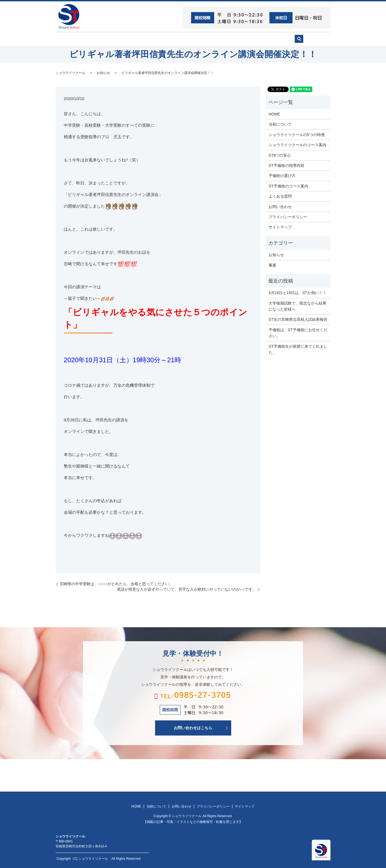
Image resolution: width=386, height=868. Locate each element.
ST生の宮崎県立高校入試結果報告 (298, 319)
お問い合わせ (280, 39)
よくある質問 (280, 196)
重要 (272, 265)
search (315, 41)
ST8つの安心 (98, 39)
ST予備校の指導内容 (286, 165)
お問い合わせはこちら (193, 727)
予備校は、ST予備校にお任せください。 (298, 332)
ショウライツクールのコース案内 (297, 145)
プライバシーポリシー (288, 217)
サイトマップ (280, 227)
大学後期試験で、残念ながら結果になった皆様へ (297, 306)
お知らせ (103, 72)
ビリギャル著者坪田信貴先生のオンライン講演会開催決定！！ (168, 72)
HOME (70, 39)
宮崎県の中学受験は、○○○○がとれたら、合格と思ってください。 (116, 584)
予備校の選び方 (243, 39)
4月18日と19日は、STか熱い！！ (298, 292)
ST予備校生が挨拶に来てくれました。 (298, 349)
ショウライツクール (173, 39)
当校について (133, 39)
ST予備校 (210, 39)
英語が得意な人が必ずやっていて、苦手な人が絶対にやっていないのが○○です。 (187, 589)
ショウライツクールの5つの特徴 (297, 134)
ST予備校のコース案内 (288, 186)
